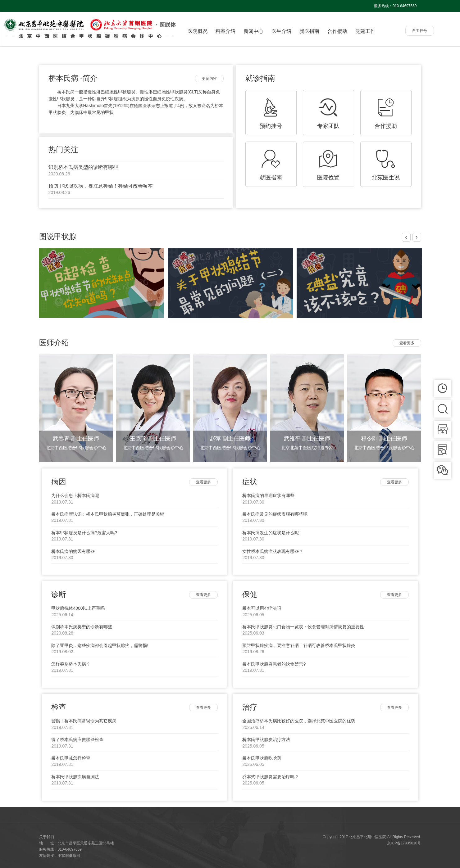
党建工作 (365, 31)
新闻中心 (253, 31)
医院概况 (198, 31)
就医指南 (309, 31)
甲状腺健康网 (69, 856)
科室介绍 (225, 31)
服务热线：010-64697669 (395, 6)
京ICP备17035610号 (404, 843)
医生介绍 (281, 31)
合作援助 (337, 31)
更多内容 (209, 79)
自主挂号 (420, 31)
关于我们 (47, 837)
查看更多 (407, 343)
